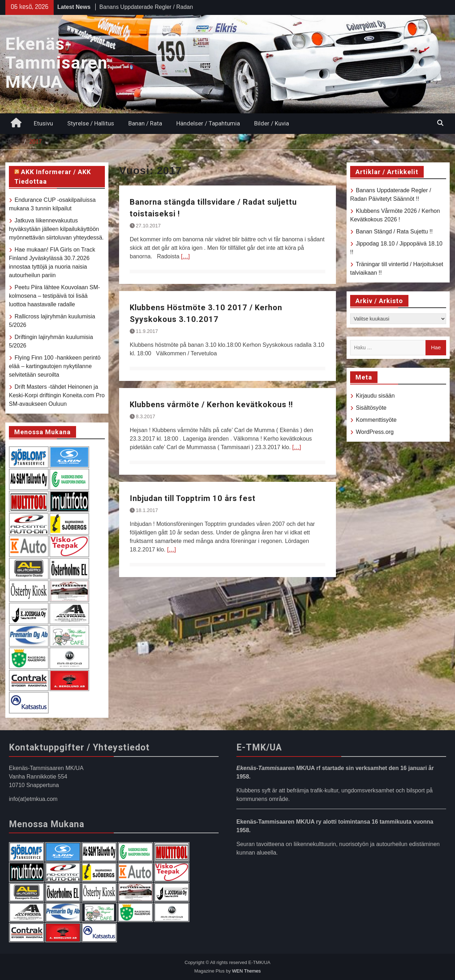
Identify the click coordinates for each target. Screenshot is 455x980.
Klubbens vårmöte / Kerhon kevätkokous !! (211, 405)
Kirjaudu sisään (375, 396)
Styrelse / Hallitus (91, 123)
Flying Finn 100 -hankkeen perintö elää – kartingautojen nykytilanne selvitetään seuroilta (55, 366)
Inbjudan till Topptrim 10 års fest (193, 498)
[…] (185, 256)
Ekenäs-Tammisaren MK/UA (57, 63)
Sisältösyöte (371, 408)
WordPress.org (375, 432)
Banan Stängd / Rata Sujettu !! (394, 231)
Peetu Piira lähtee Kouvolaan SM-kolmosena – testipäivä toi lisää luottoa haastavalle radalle (54, 296)
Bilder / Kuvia (272, 123)
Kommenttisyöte (376, 420)
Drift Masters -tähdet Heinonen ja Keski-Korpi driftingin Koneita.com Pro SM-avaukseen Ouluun (57, 395)
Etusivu (43, 123)
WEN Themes (247, 971)
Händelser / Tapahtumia (208, 123)
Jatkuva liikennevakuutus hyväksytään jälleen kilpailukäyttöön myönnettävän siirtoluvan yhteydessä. (56, 229)
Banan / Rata (145, 123)
